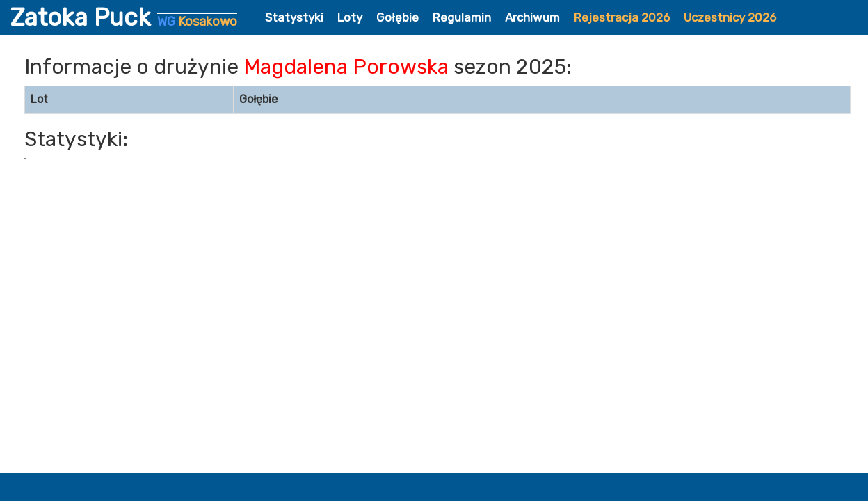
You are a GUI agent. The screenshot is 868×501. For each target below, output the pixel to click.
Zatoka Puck (124, 17)
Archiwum (532, 17)
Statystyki (294, 17)
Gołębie (397, 17)
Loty (350, 17)
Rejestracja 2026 (622, 17)
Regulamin (462, 17)
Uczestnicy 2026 (730, 17)
